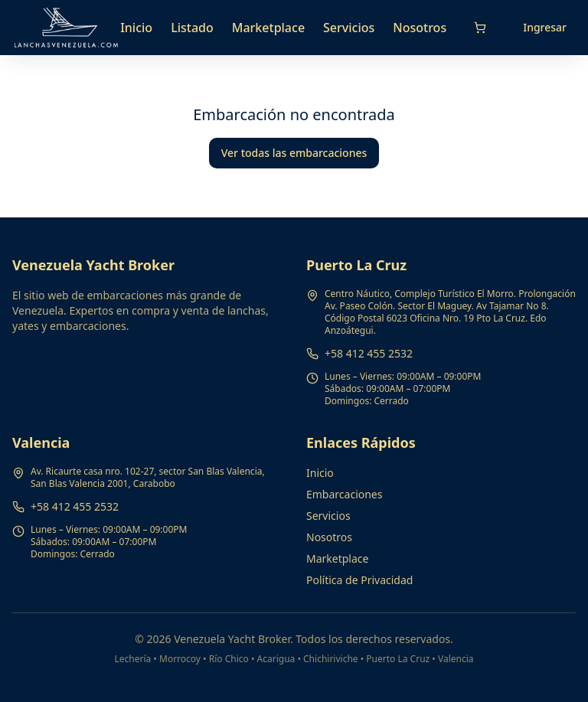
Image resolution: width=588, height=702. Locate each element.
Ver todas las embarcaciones (294, 153)
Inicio (136, 28)
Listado (192, 28)
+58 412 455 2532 (369, 353)
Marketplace (268, 28)
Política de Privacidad (359, 580)
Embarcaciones (344, 494)
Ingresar (545, 27)
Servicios (349, 28)
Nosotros (420, 28)
